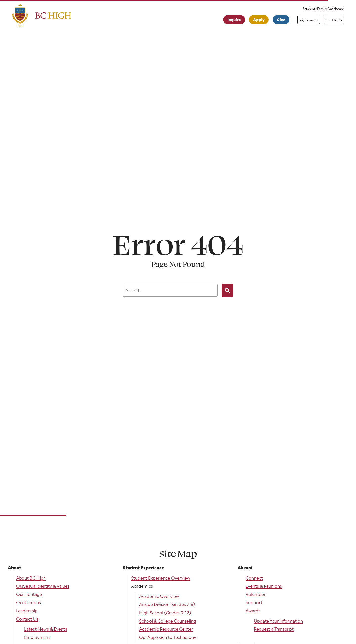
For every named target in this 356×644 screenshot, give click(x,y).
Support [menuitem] (254, 602)
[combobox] (170, 290)
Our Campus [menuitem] (28, 602)
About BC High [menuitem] (31, 578)
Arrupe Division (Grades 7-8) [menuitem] (167, 604)
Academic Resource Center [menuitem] (166, 629)
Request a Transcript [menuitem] (274, 629)
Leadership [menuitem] (27, 611)
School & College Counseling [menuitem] (167, 621)
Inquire (234, 20)
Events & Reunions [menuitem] (264, 586)
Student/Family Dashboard (323, 9)
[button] (309, 20)
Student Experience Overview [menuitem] (161, 578)
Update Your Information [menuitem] (278, 621)
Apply (259, 20)
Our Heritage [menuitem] (29, 594)
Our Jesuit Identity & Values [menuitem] (43, 586)
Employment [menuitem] (37, 637)
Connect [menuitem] (254, 578)
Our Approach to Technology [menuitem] (168, 637)
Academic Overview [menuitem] (159, 596)
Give (281, 20)
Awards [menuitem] (253, 611)
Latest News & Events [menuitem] (46, 629)
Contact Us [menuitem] (27, 619)
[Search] (227, 290)
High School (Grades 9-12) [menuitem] (165, 613)
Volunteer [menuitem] (256, 594)
